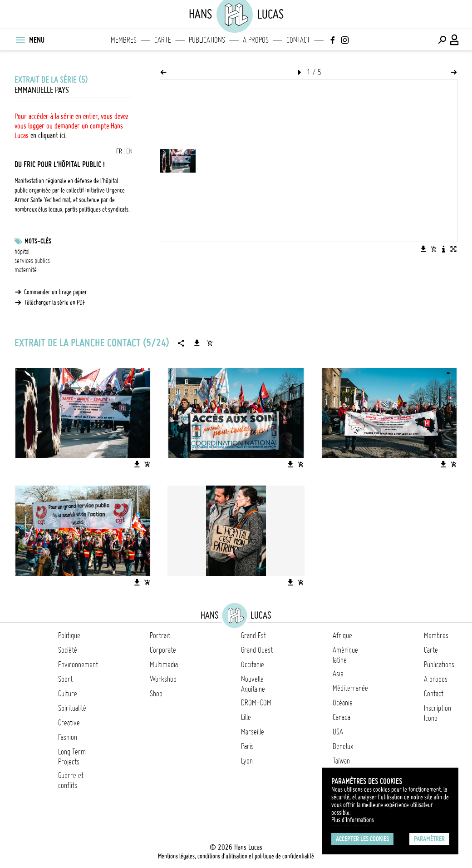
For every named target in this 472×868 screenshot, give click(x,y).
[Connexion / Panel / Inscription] (455, 40)
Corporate (163, 650)
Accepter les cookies (362, 839)
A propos (256, 40)
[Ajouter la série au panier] (210, 343)
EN (129, 151)
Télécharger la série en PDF (55, 303)
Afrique (342, 635)
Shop (156, 694)
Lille (246, 717)
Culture (68, 694)
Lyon (247, 761)
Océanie (343, 703)
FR (119, 151)
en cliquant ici (48, 135)
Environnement (78, 665)
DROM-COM (256, 703)
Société (68, 650)
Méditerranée (350, 688)
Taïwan (341, 761)
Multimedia (164, 665)
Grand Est (253, 635)
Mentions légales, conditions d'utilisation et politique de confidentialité (236, 856)
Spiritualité (72, 708)
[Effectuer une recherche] (442, 40)
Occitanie (253, 665)
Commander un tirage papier (56, 292)
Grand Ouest (257, 650)
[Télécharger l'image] (423, 249)
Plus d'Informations (353, 820)
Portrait (160, 635)
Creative (69, 723)
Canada (342, 717)
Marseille (253, 732)
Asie (338, 674)
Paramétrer (429, 839)
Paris (247, 746)
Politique (69, 635)
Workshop (163, 679)
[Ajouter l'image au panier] (433, 249)
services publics (32, 261)
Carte (163, 40)
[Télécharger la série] (197, 343)
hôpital (22, 252)
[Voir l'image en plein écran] (453, 249)
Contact (298, 40)
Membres (124, 40)
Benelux (343, 746)
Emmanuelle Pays (42, 90)
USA (338, 732)
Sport (65, 679)
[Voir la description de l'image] (443, 249)
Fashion (68, 737)
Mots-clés (38, 241)
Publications (207, 40)
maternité (26, 270)
